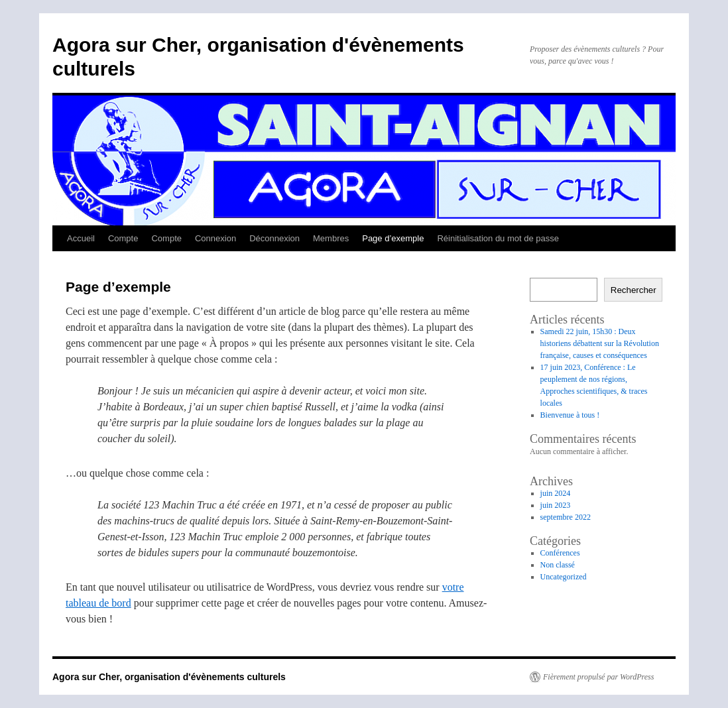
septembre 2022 (566, 517)
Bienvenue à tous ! (570, 415)
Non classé (558, 565)
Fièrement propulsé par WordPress (598, 677)
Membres (331, 238)
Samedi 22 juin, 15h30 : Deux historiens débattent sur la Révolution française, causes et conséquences (600, 343)
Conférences (560, 553)
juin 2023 (556, 505)
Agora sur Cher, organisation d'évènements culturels (169, 677)
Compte (123, 238)
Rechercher (634, 290)
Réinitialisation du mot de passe (498, 238)
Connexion (215, 238)
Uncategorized (564, 577)
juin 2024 (556, 493)
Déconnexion (274, 238)
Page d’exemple (393, 238)
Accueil (81, 238)
